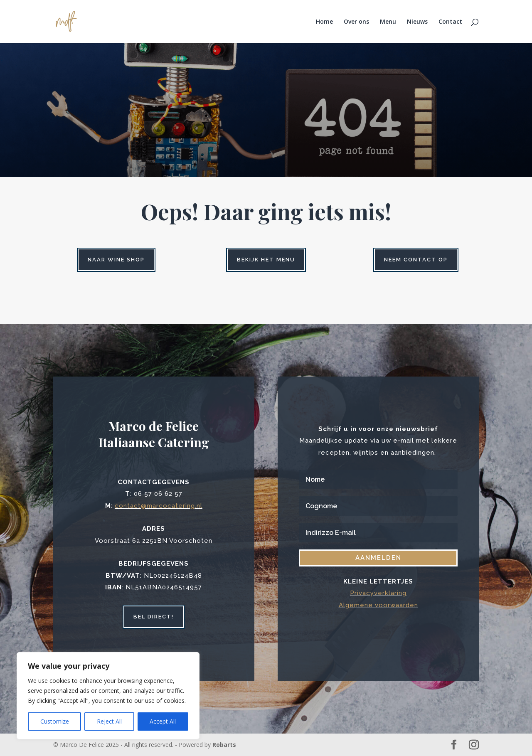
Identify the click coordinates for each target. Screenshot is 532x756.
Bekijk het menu (266, 260)
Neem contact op (416, 260)
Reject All (109, 721)
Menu (388, 22)
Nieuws (417, 22)
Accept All (163, 721)
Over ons (356, 22)
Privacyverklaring (378, 593)
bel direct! (154, 617)
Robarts (224, 745)
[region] (108, 696)
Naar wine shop (116, 260)
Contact (450, 22)
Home (324, 22)
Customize (55, 721)
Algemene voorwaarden (378, 605)
